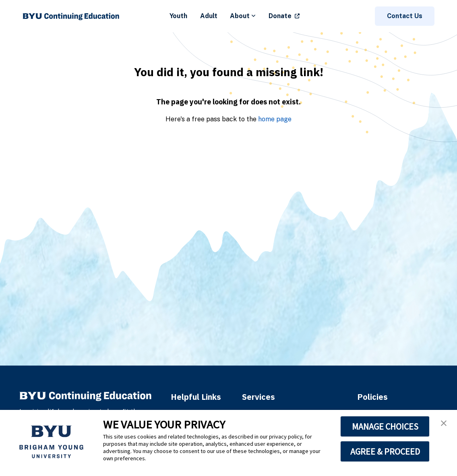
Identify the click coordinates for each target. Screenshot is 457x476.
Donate (280, 16)
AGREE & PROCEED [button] (385, 451)
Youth (178, 16)
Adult (209, 16)
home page (275, 119)
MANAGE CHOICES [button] (385, 426)
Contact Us (405, 16)
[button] (444, 423)
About (243, 16)
